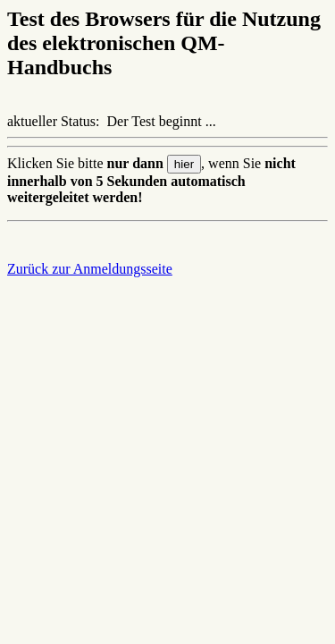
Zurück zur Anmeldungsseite (90, 269)
